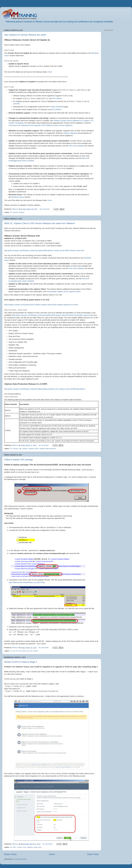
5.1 (11, 651)
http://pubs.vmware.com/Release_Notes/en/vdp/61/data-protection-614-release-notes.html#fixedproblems (45, 389)
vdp (20, 449)
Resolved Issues (18, 197)
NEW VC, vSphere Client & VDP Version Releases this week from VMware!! (40, 223)
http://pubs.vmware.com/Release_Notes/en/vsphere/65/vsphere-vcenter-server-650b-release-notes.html (44, 251)
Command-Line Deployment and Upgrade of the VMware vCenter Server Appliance (40, 125)
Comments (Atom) (20, 859)
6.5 (11, 449)
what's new (37, 847)
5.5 (14, 651)
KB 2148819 (57, 98)
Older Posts (93, 854)
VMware (30, 847)
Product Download (57, 107)
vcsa (25, 847)
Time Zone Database (77, 146)
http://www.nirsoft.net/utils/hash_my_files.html (26, 582)
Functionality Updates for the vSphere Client (63, 292)
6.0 (11, 212)
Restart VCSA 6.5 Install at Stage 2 (21, 662)
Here (50, 72)
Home (52, 854)
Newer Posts (10, 854)
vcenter (15, 212)
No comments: (45, 209)
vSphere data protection (48, 449)
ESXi (24, 651)
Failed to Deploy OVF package (19, 460)
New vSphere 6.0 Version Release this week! (25, 35)
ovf (31, 651)
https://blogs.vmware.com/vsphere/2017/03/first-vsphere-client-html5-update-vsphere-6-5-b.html (41, 305)
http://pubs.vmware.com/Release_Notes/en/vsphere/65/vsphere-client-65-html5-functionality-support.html (53, 315)
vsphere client (33, 449)
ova (28, 651)
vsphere (22, 212)
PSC (14, 847)
